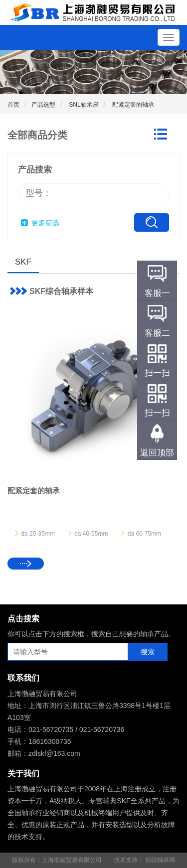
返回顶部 (157, 453)
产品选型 (43, 105)
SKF (23, 262)
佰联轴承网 (160, 860)
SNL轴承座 (83, 105)
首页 (13, 105)
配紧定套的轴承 (132, 105)
